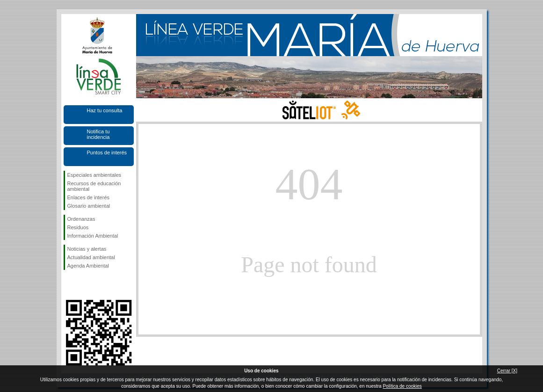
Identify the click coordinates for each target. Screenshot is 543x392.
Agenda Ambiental (88, 266)
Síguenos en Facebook (69, 285)
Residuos (78, 227)
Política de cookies (402, 386)
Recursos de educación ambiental (94, 186)
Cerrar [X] (507, 371)
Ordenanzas (81, 219)
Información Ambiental (93, 236)
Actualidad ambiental (91, 257)
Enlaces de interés (89, 197)
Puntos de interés (107, 152)
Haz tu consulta (105, 110)
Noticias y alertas (87, 249)
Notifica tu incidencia (98, 134)
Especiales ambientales (94, 175)
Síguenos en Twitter (85, 285)
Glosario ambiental (89, 206)
